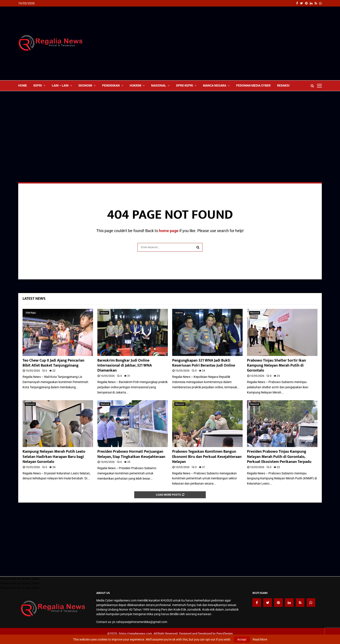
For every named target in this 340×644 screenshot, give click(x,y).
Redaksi (283, 85)
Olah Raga (31, 313)
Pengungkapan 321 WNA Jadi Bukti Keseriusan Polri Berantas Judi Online (204, 363)
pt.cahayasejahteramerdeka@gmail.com (140, 622)
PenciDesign (225, 634)
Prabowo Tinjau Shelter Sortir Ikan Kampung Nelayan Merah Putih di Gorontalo (276, 366)
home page (169, 231)
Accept (242, 639)
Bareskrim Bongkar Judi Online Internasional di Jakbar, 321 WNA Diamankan (125, 366)
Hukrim (135, 85)
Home (23, 85)
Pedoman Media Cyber (253, 85)
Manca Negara (215, 85)
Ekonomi (85, 85)
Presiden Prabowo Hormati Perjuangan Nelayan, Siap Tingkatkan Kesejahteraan (131, 454)
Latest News (34, 299)
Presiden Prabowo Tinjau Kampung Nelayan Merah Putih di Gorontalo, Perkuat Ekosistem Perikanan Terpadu (279, 457)
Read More (260, 639)
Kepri (38, 85)
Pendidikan (111, 85)
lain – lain (60, 85)
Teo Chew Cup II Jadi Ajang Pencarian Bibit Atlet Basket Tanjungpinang (53, 363)
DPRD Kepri (185, 85)
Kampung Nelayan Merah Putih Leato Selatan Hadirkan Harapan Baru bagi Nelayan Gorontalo (54, 457)
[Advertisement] (243, 43)
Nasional (159, 85)
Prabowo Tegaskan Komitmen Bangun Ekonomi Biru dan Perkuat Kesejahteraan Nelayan (207, 457)
